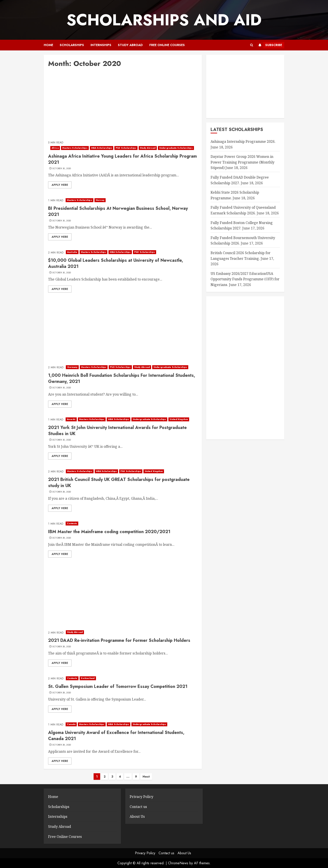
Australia (72, 252)
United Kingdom (179, 419)
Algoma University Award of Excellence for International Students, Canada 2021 (116, 736)
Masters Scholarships (75, 148)
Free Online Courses (167, 45)
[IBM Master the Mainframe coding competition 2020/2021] (123, 524)
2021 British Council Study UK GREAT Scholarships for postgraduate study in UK (119, 483)
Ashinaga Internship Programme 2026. (243, 141)
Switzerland (88, 678)
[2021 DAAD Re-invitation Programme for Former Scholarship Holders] (123, 632)
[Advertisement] (123, 105)
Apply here (60, 185)
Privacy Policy (141, 797)
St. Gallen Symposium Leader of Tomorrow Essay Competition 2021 (118, 686)
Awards (71, 419)
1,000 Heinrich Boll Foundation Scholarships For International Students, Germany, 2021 (122, 378)
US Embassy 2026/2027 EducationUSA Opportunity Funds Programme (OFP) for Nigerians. (245, 279)
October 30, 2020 (62, 169)
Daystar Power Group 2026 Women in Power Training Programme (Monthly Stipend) (243, 162)
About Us (137, 816)
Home (48, 45)
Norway (100, 200)
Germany (72, 367)
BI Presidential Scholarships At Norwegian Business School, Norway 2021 (118, 211)
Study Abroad (130, 45)
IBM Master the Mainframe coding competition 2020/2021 (109, 532)
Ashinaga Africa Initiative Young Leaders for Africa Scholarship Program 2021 (122, 159)
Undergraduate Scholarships (176, 148)
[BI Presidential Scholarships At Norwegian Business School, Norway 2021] (123, 200)
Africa (55, 148)
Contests (72, 523)
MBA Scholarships (102, 148)
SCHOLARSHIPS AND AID (164, 20)
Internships (101, 45)
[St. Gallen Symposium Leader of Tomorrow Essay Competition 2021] (123, 678)
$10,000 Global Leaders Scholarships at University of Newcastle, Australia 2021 (116, 263)
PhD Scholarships (126, 148)
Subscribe (269, 45)
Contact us (138, 807)
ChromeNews (178, 863)
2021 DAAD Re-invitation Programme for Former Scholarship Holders (119, 640)
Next (146, 777)
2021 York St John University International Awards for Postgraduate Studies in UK (117, 431)
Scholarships (72, 45)
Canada (71, 724)
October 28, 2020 (62, 492)
